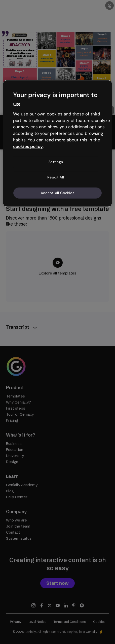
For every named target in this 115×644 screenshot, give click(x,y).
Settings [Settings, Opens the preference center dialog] (56, 162)
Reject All (56, 177)
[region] (57, 143)
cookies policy (28, 146)
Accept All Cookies (58, 193)
